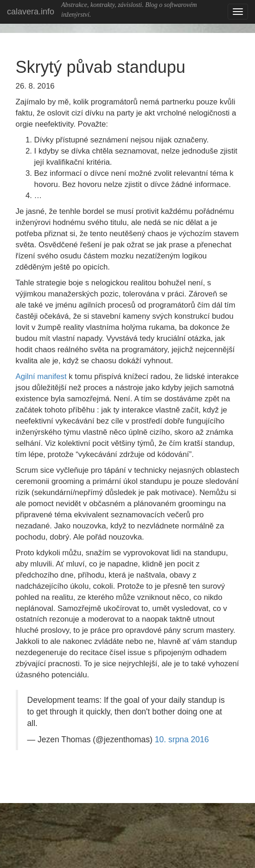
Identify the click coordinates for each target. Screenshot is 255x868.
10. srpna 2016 (182, 739)
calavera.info (31, 12)
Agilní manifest (41, 376)
